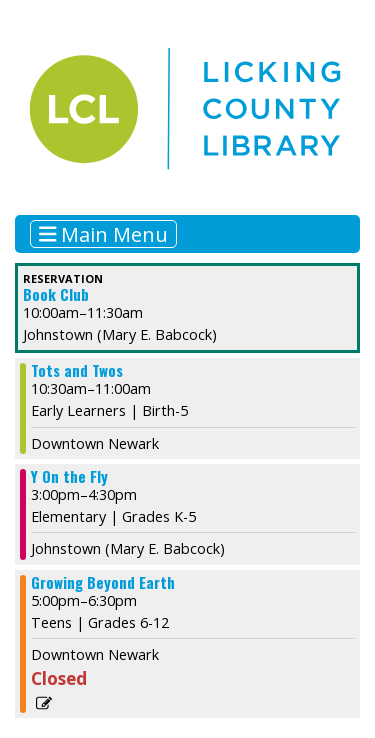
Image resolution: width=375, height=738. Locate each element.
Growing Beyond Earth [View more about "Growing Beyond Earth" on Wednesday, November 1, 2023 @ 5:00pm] (103, 582)
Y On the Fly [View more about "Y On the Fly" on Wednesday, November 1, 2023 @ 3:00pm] (69, 476)
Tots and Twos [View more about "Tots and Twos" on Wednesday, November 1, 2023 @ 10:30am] (77, 370)
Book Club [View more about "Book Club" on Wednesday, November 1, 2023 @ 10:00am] (56, 294)
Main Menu (104, 233)
